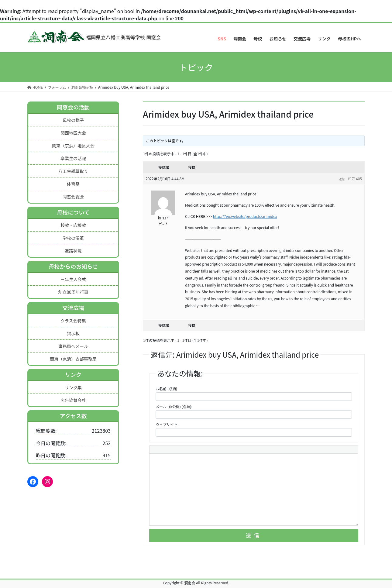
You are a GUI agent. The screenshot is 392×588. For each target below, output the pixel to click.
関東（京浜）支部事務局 (73, 359)
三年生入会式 (73, 279)
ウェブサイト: (167, 424)
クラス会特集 (73, 321)
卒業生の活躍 (73, 158)
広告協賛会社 (73, 400)
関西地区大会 (73, 133)
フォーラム (57, 87)
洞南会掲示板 (82, 87)
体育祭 (73, 184)
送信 (254, 535)
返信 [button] (342, 179)
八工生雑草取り (73, 171)
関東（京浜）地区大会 (73, 146)
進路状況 (73, 251)
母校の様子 (73, 120)
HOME (35, 87)
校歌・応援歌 (73, 225)
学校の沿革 (73, 238)
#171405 (355, 179)
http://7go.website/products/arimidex (245, 216)
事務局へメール (73, 346)
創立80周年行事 (73, 292)
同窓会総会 (73, 197)
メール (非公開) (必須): (174, 406)
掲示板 (73, 333)
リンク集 (73, 387)
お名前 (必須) (166, 389)
